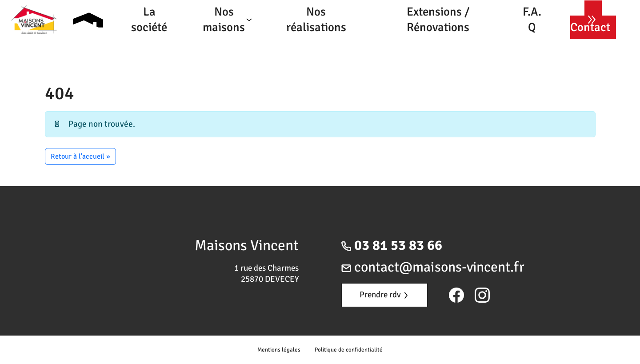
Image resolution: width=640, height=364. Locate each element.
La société (149, 20)
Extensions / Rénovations (438, 20)
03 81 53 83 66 (392, 245)
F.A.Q (532, 20)
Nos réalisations (316, 20)
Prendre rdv (384, 295)
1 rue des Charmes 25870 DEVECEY (266, 274)
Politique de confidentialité (349, 350)
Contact (590, 27)
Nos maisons (224, 20)
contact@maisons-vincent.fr (433, 267)
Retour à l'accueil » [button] (80, 156)
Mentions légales (279, 350)
